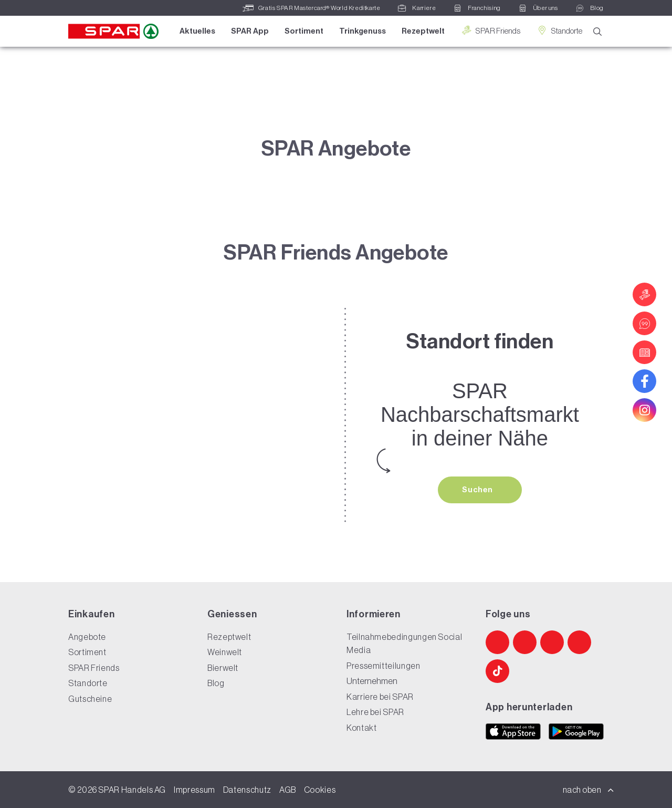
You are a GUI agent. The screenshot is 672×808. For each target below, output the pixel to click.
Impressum (195, 790)
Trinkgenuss (363, 31)
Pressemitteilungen (384, 666)
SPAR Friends (490, 31)
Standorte (559, 31)
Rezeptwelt (423, 31)
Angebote (87, 637)
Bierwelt (223, 668)
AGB (288, 790)
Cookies (320, 790)
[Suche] (597, 32)
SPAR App (250, 31)
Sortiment (304, 31)
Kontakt (361, 728)
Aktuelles (197, 31)
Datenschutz (247, 790)
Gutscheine (90, 699)
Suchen (478, 490)
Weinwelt (225, 652)
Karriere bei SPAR (380, 697)
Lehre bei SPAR (375, 712)
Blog (216, 683)
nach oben (589, 790)
